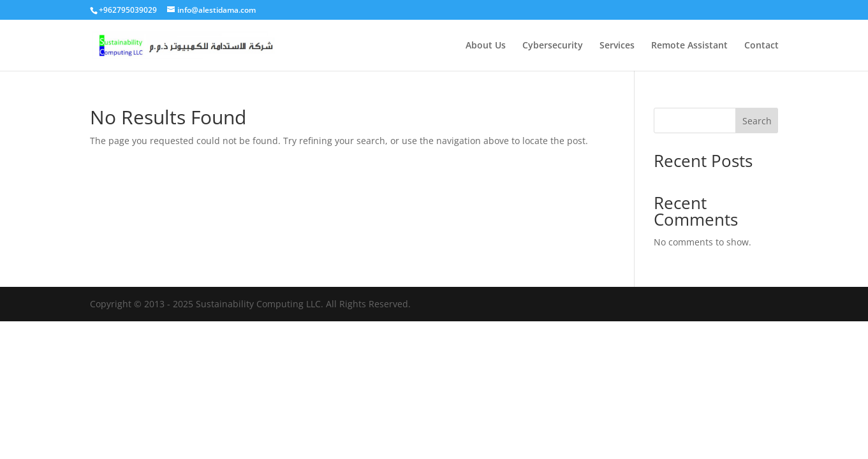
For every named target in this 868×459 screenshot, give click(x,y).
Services (617, 46)
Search (757, 121)
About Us (486, 46)
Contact (761, 46)
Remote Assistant (689, 46)
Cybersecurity (553, 46)
